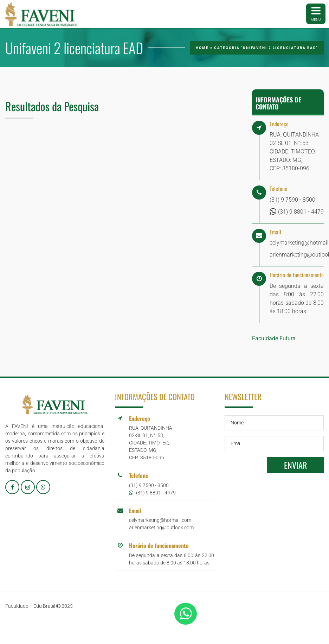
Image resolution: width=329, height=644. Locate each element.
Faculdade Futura (274, 338)
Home (202, 48)
